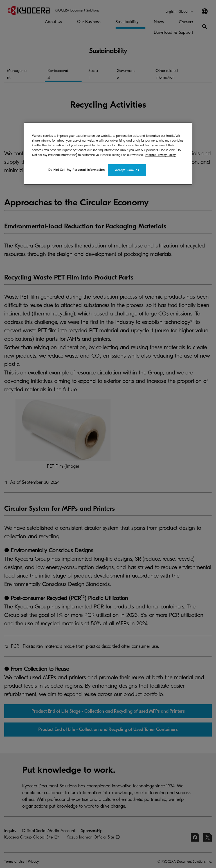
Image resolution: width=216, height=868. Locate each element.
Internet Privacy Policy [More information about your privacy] (160, 155)
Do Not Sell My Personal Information (77, 170)
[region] (108, 153)
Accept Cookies (127, 170)
